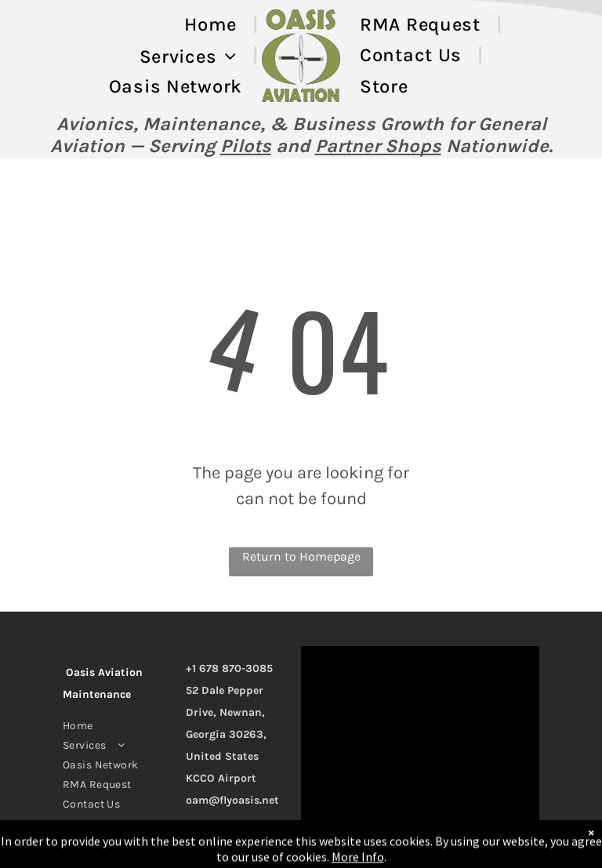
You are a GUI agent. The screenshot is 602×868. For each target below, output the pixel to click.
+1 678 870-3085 (229, 668)
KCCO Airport (221, 778)
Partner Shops (378, 146)
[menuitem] (213, 25)
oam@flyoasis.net (232, 800)
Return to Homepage (301, 556)
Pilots (246, 146)
